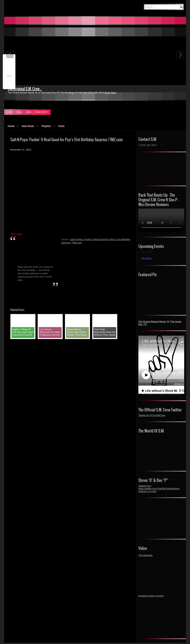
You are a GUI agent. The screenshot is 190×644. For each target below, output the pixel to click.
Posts (61, 126)
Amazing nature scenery (151, 596)
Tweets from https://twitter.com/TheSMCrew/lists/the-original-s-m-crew (159, 489)
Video (29, 112)
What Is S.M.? (42, 112)
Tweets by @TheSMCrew (152, 415)
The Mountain (146, 555)
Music (19, 112)
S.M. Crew (16, 234)
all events (147, 258)
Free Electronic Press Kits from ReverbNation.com (161, 394)
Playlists (46, 126)
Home (11, 126)
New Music (28, 126)
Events (9, 112)
